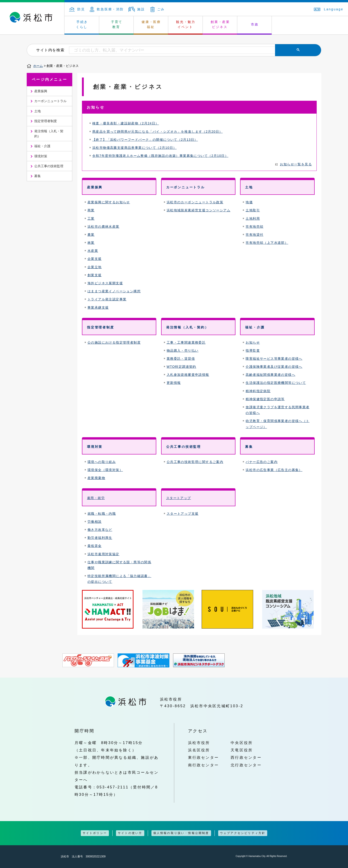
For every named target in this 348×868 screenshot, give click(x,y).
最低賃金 (95, 546)
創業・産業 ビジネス (220, 24)
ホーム (38, 66)
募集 (38, 176)
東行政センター (204, 757)
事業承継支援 (98, 308)
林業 (91, 243)
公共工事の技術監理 (49, 166)
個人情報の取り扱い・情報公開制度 (181, 833)
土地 (38, 111)
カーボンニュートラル (50, 101)
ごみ (158, 9)
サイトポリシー (95, 833)
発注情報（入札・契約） (49, 134)
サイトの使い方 (130, 833)
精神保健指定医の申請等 (265, 399)
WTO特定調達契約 (181, 367)
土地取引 (253, 210)
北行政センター (246, 765)
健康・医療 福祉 (151, 24)
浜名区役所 (199, 750)
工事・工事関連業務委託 (186, 342)
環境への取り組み (102, 462)
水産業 (93, 251)
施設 (137, 9)
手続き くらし (82, 24)
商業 (91, 210)
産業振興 (41, 91)
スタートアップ (179, 498)
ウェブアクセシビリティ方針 (243, 833)
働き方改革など (100, 530)
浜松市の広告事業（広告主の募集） (274, 470)
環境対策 (41, 156)
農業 (91, 235)
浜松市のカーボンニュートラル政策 (195, 202)
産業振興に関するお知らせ (109, 202)
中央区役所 (242, 743)
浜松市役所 (199, 743)
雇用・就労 (96, 498)
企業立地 (95, 267)
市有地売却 (254, 227)
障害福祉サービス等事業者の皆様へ (274, 359)
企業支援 (95, 259)
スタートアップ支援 (183, 514)
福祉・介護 (42, 146)
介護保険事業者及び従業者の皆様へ (274, 367)
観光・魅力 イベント (186, 24)
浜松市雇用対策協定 (103, 554)
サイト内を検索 (50, 50)
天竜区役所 (242, 750)
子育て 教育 (117, 24)
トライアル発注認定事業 (107, 299)
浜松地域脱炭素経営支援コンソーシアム (199, 210)
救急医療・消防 (107, 9)
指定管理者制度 (46, 121)
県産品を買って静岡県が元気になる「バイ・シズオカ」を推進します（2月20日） (158, 132)
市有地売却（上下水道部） (267, 243)
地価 (249, 202)
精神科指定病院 (258, 391)
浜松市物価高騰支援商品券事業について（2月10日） (134, 148)
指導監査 (253, 351)
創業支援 (95, 275)
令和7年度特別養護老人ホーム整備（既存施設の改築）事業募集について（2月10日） (160, 156)
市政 (255, 24)
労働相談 (95, 522)
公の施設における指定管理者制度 (114, 342)
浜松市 (32, 18)
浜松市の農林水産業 (103, 227)
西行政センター (246, 757)
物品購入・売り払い (183, 351)
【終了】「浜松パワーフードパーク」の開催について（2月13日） (145, 140)
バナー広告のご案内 (262, 462)
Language (329, 9)
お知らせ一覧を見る (296, 164)
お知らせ (253, 342)
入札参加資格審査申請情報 (188, 375)
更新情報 (174, 383)
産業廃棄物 (96, 478)
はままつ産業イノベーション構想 (114, 291)
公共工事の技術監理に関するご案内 (195, 462)
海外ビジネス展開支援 (105, 283)
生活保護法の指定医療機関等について (276, 383)
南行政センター (204, 765)
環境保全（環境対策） (105, 470)
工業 (91, 218)
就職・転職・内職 (102, 514)
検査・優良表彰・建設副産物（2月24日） (126, 123)
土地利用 (253, 218)
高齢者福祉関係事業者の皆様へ (270, 375)
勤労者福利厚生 (100, 538)
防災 (77, 9)
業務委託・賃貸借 (181, 359)
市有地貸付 (254, 235)
